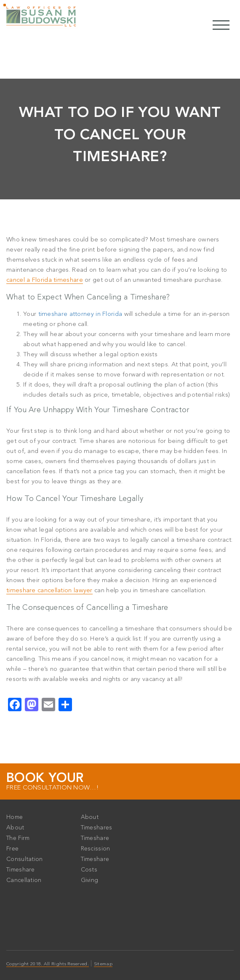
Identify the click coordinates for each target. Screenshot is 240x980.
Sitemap (103, 964)
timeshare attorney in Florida (80, 314)
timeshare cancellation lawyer (49, 591)
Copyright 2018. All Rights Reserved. (48, 964)
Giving (90, 880)
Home (15, 817)
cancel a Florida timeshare (45, 280)
